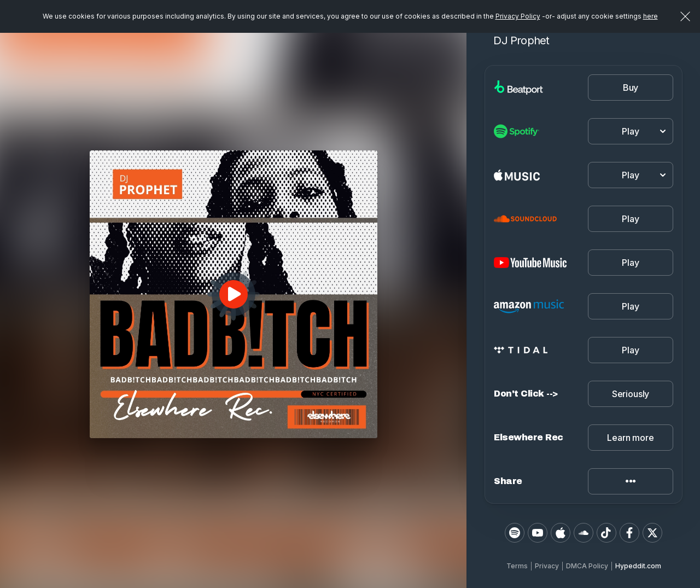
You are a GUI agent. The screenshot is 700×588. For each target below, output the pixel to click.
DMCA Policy (587, 566)
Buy (631, 88)
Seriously (631, 394)
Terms (517, 566)
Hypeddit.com (638, 566)
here (651, 16)
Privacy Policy (518, 16)
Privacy (547, 566)
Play (630, 219)
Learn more (630, 438)
